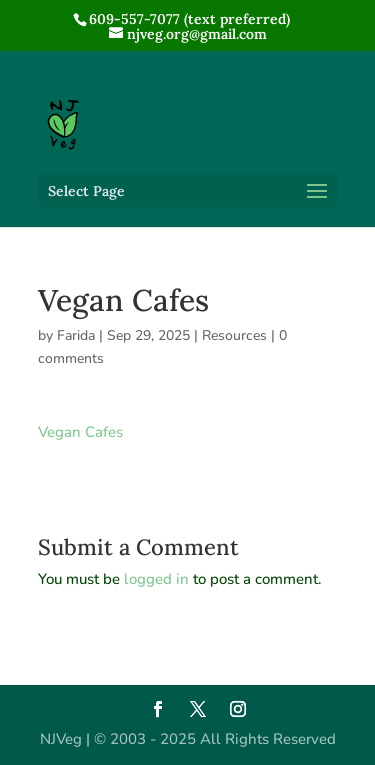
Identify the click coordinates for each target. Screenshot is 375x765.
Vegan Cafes (80, 432)
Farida (76, 335)
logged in (156, 579)
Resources (234, 335)
